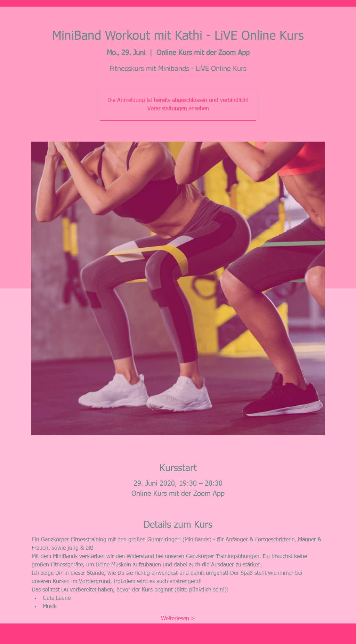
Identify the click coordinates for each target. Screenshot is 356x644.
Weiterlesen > (178, 619)
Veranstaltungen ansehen (178, 109)
